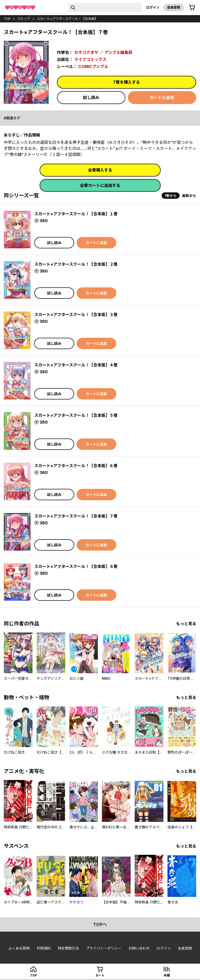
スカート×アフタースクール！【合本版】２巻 (76, 264)
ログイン (153, 7)
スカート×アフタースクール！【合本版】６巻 (76, 466)
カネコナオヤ (86, 52)
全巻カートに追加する (100, 185)
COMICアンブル (93, 66)
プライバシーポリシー (104, 948)
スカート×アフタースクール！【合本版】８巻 (76, 566)
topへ (100, 924)
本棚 (167, 975)
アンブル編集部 (118, 52)
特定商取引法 (68, 948)
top (7, 19)
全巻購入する (100, 170)
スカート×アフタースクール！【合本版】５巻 (76, 415)
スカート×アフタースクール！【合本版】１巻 (76, 214)
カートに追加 (162, 97)
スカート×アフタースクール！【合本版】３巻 (76, 315)
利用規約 (44, 948)
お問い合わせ (139, 948)
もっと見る (186, 624)
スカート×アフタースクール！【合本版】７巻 (76, 516)
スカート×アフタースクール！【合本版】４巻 (76, 365)
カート (100, 975)
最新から (189, 196)
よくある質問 (19, 948)
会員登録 (174, 7)
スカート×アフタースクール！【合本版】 (67, 19)
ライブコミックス (90, 59)
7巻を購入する (127, 82)
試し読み (91, 97)
